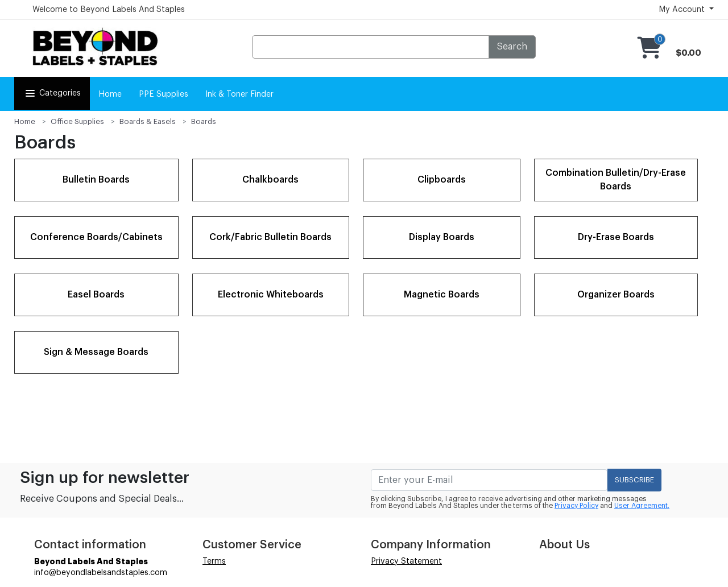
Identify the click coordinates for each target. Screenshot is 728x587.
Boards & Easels (148, 121)
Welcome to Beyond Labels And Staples (109, 10)
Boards (204, 121)
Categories (52, 93)
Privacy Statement (406, 561)
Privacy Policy (576, 506)
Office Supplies (77, 121)
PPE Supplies (164, 94)
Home (110, 94)
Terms (214, 561)
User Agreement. (642, 506)
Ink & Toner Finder (239, 94)
